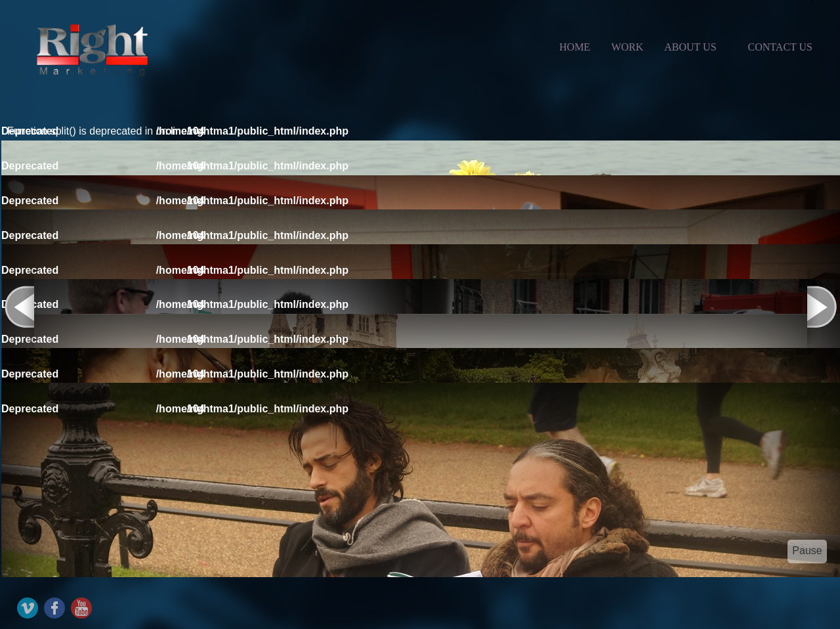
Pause (807, 551)
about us (690, 47)
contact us (780, 47)
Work (627, 47)
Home (575, 47)
